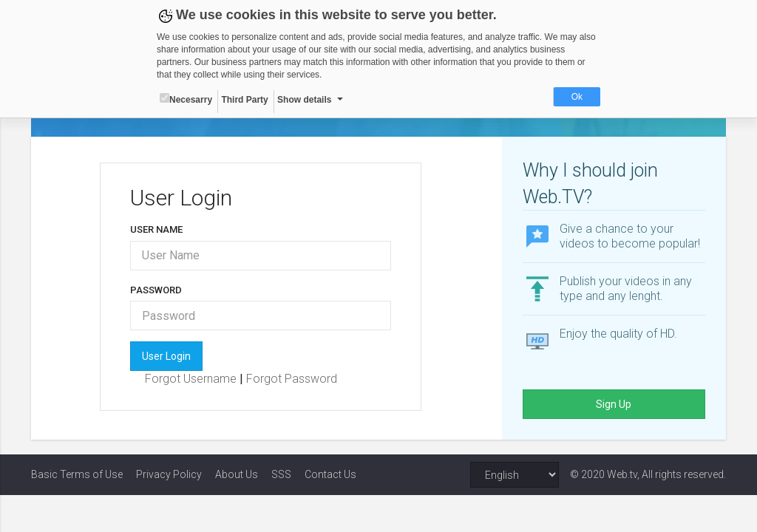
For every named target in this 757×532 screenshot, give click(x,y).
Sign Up (614, 404)
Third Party (244, 100)
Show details (304, 100)
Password (156, 290)
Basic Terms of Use (77, 474)
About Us (237, 474)
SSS (281, 474)
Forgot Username (192, 379)
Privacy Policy (169, 474)
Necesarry (186, 99)
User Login (166, 356)
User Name (156, 229)
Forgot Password (292, 379)
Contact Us (330, 474)
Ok (577, 97)
